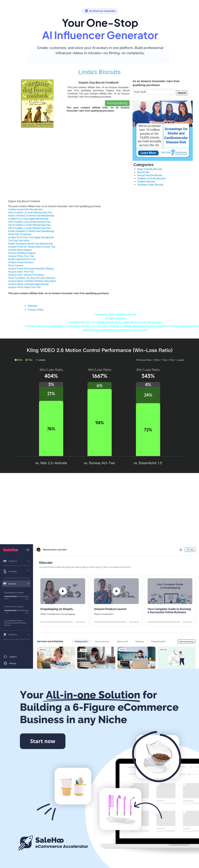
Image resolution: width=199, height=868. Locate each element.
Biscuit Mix (143, 172)
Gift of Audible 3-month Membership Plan (29, 222)
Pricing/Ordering (117, 103)
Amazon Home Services (21, 262)
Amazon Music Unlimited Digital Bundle (28, 284)
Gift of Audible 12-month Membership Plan (30, 213)
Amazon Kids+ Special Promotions (26, 275)
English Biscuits (146, 182)
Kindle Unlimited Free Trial (22, 259)
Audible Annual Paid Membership (25, 209)
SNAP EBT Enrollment (20, 234)
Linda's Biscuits (99, 72)
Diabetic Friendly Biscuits (151, 178)
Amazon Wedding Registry (22, 253)
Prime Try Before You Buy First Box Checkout (32, 278)
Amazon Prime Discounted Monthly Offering (31, 269)
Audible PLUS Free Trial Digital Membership (31, 237)
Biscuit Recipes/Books (150, 175)
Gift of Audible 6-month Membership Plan (29, 225)
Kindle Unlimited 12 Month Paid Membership (31, 231)
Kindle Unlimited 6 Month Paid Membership (31, 244)
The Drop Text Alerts (19, 241)
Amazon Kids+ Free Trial (21, 272)
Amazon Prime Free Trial (21, 256)
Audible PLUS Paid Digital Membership (28, 219)
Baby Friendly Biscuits (150, 169)
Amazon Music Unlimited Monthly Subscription (32, 281)
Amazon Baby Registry (20, 250)
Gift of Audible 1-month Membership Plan (29, 228)
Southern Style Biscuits (150, 185)
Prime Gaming (16, 266)
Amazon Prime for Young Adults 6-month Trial (32, 247)
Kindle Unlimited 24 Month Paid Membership (31, 216)
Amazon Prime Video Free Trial (24, 287)
